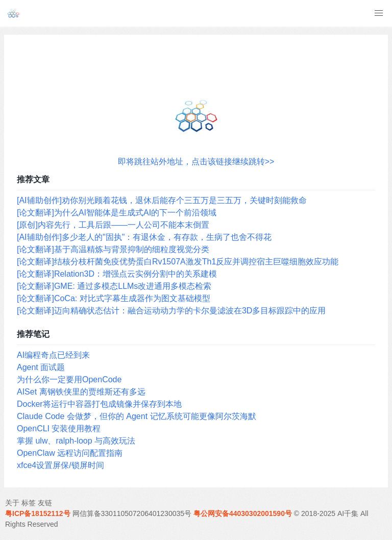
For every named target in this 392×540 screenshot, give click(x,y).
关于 (12, 503)
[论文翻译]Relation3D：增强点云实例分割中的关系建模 (117, 274)
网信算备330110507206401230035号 (132, 513)
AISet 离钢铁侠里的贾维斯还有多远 (81, 392)
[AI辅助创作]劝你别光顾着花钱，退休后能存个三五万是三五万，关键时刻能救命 (162, 200)
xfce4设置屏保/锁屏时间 (60, 465)
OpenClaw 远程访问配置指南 (70, 453)
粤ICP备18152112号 (38, 513)
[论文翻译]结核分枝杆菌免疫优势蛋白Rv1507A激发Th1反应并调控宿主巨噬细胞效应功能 (178, 262)
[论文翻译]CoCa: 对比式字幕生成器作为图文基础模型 (114, 298)
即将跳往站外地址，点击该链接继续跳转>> (196, 162)
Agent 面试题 (41, 367)
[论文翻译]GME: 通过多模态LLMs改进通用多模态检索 (114, 286)
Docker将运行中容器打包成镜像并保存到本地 (99, 404)
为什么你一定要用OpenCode (69, 379)
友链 (45, 503)
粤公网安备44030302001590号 (243, 513)
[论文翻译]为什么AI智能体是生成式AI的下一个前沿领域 (117, 213)
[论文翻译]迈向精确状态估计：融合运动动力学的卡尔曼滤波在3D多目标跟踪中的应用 (171, 311)
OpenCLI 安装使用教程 (59, 428)
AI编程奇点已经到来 (53, 355)
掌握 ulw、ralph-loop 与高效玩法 (76, 441)
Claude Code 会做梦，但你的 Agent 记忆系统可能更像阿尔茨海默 (137, 416)
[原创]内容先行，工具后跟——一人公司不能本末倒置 (113, 225)
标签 (29, 503)
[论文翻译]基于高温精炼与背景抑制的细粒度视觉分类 (113, 249)
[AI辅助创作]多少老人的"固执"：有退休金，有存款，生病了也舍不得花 (144, 237)
